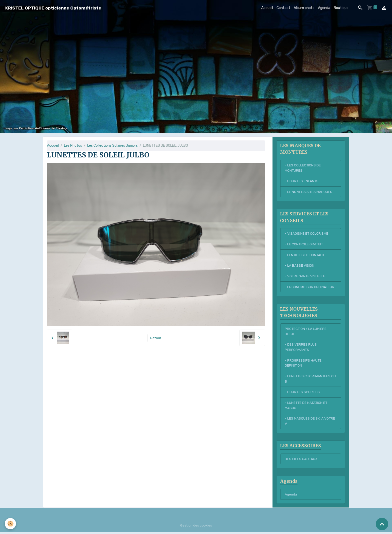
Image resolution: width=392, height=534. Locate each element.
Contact (283, 8)
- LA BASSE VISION (299, 266)
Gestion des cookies (196, 528)
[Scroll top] (382, 524)
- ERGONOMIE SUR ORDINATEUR (310, 288)
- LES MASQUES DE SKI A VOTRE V (310, 423)
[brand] (53, 8)
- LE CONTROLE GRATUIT (304, 245)
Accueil (267, 8)
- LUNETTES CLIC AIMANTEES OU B (308, 380)
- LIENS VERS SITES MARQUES (309, 192)
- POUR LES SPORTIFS (302, 394)
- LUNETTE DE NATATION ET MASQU (307, 407)
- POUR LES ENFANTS (302, 181)
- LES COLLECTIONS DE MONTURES (303, 168)
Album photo (304, 8)
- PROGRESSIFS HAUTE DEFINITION (303, 364)
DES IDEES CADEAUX (301, 461)
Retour (156, 338)
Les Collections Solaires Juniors (112, 146)
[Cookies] (11, 524)
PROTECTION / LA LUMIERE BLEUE (306, 332)
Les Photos (73, 146)
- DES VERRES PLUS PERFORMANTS (301, 348)
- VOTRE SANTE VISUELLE (305, 277)
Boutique (341, 8)
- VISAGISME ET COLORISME (307, 234)
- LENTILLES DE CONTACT (305, 256)
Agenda (324, 8)
